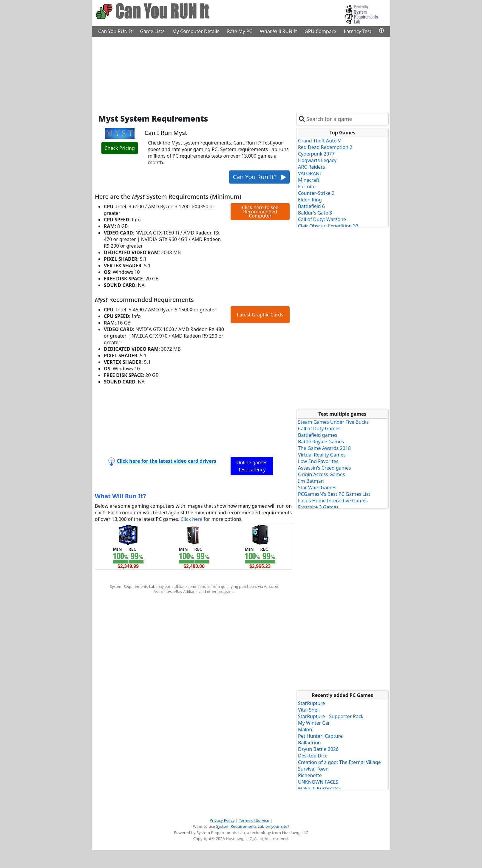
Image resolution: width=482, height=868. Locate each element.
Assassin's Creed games (325, 468)
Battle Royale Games (321, 442)
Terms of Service (254, 820)
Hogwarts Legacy (317, 160)
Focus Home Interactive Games (333, 501)
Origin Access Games (322, 474)
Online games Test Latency (252, 466)
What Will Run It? (120, 496)
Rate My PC (240, 31)
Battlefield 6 (311, 206)
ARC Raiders (312, 167)
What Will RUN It (278, 31)
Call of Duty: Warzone (322, 219)
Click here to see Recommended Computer (260, 212)
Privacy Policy (222, 820)
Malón (305, 729)
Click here (191, 519)
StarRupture (312, 703)
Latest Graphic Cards (260, 315)
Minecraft (309, 180)
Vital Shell (309, 710)
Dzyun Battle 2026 (318, 749)
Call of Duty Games (319, 428)
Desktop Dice (313, 756)
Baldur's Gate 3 (315, 213)
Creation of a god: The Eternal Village (339, 762)
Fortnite (307, 187)
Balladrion (309, 743)
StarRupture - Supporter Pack (331, 716)
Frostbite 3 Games (318, 507)
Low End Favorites (318, 461)
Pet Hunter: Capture (320, 736)
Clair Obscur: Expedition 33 (328, 226)
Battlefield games (318, 435)
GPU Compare (320, 31)
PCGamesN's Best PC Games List (334, 494)
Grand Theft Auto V (319, 141)
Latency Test (358, 31)
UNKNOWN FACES (318, 782)
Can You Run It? (259, 177)
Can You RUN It (115, 31)
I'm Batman (311, 481)
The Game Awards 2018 (324, 448)
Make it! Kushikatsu (320, 788)
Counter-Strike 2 (316, 193)
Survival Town (313, 769)
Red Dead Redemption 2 (325, 147)
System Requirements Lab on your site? (252, 826)
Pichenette (310, 775)
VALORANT (310, 173)
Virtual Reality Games (322, 455)
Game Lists (152, 31)
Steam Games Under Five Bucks (333, 422)
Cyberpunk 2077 (316, 154)
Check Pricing (119, 148)
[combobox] (346, 119)
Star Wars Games (317, 487)
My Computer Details (196, 31)
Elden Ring (310, 200)
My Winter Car (314, 723)
